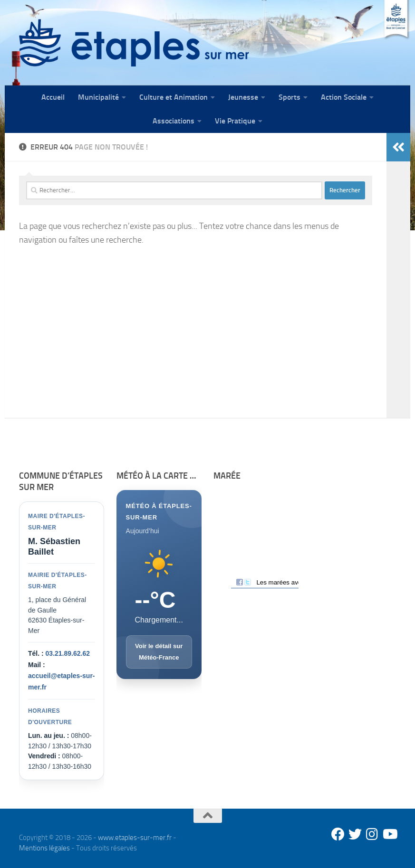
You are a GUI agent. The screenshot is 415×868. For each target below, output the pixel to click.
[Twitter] (355, 834)
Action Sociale (344, 97)
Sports (290, 97)
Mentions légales (44, 848)
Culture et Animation (174, 97)
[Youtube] (389, 834)
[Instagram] (372, 834)
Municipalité (98, 97)
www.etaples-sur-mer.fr (135, 838)
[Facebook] (338, 834)
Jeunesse (243, 97)
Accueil (53, 97)
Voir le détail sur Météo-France (159, 652)
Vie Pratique (235, 121)
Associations (174, 121)
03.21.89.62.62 (68, 653)
